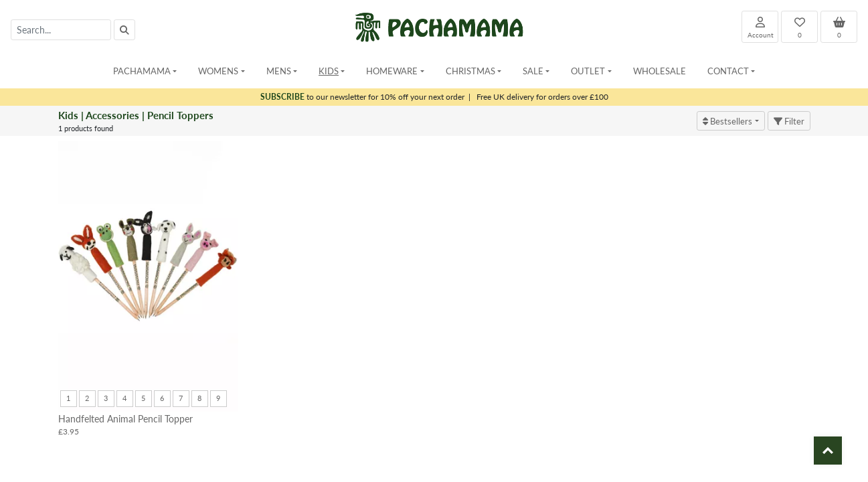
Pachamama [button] (142, 71)
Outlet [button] (588, 71)
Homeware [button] (392, 71)
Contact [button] (728, 71)
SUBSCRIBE (282, 97)
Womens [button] (218, 71)
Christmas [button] (470, 71)
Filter (789, 121)
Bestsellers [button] (727, 121)
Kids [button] (329, 71)
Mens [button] (279, 71)
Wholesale (660, 71)
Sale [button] (533, 71)
